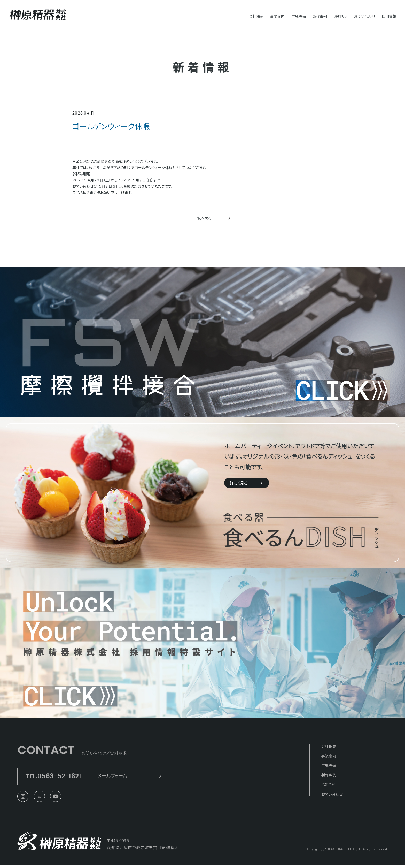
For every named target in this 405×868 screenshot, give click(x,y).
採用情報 (388, 16)
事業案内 (262, 16)
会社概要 (238, 16)
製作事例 (310, 16)
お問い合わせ (360, 16)
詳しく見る (240, 485)
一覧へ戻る (203, 219)
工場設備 (286, 16)
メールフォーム (121, 777)
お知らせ (333, 16)
